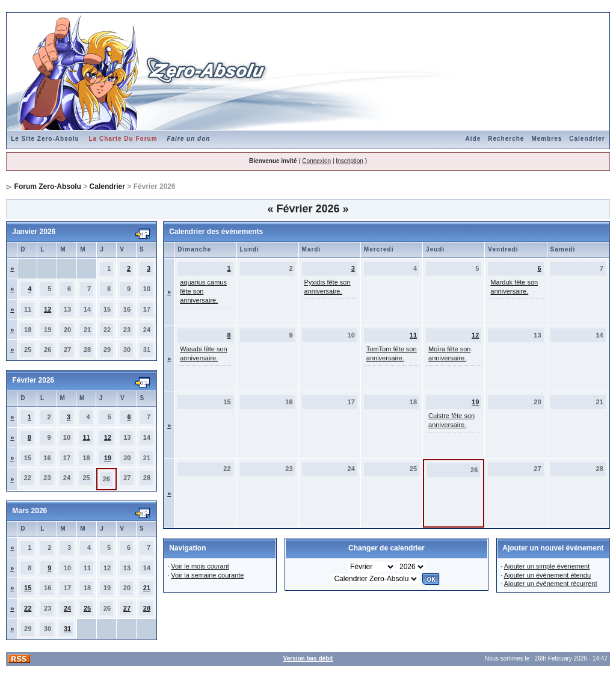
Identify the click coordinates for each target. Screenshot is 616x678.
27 (127, 608)
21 (147, 588)
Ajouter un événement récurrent (551, 584)
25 (87, 608)
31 (67, 629)
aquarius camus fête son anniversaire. (203, 291)
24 (67, 608)
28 (147, 608)
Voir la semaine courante (207, 575)
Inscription (350, 161)
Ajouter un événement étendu (547, 575)
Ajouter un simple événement (547, 566)
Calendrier (587, 139)
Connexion (316, 161)
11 (86, 437)
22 (28, 608)
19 (108, 458)
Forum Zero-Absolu (48, 186)
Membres (547, 139)
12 (48, 309)
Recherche (506, 139)
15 (28, 588)
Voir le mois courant (200, 566)
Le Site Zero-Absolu (45, 139)
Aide (473, 139)
